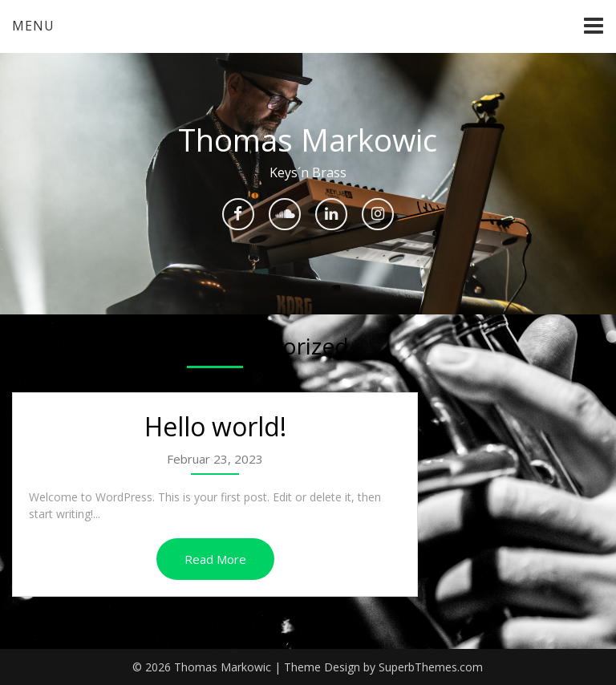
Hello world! (215, 426)
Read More (215, 559)
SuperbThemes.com (431, 667)
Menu (33, 26)
